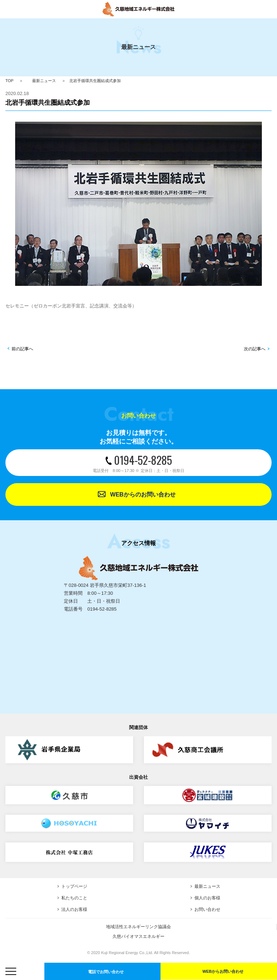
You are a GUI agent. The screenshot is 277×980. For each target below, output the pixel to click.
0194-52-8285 (138, 463)
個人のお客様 (207, 898)
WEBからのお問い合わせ (143, 495)
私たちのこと (74, 898)
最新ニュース (44, 81)
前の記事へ (22, 349)
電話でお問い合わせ (106, 972)
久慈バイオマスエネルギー (138, 936)
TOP (9, 81)
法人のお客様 (74, 909)
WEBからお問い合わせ (223, 971)
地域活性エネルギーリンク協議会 (138, 927)
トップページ (74, 886)
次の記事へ (255, 349)
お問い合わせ (207, 909)
